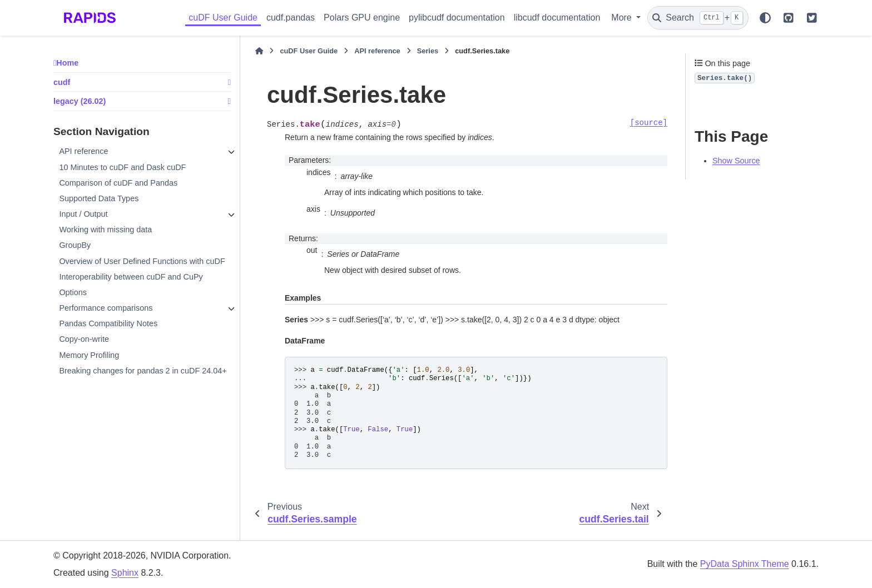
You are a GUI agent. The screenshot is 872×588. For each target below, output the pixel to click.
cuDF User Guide (223, 18)
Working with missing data (105, 230)
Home (67, 63)
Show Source (736, 161)
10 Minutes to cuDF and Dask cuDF (122, 167)
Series (428, 51)
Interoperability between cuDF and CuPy (131, 277)
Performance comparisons (106, 308)
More (623, 18)
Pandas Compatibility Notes (108, 323)
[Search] (698, 18)
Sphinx (125, 573)
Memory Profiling (89, 355)
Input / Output (83, 214)
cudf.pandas (291, 18)
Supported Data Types (99, 198)
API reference (83, 151)
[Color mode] (765, 18)
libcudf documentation (557, 18)
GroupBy (75, 245)
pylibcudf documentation (457, 18)
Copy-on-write (84, 339)
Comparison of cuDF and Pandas (118, 183)
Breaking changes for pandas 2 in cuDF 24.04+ (143, 371)
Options (73, 292)
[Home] (259, 51)
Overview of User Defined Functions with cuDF (142, 261)
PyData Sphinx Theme (745, 564)
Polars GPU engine (362, 18)
